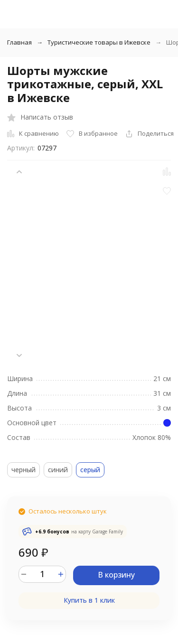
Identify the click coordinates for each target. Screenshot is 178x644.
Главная (19, 42)
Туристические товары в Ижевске (99, 42)
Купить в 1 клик (89, 600)
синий (58, 470)
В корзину (116, 575)
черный (23, 470)
